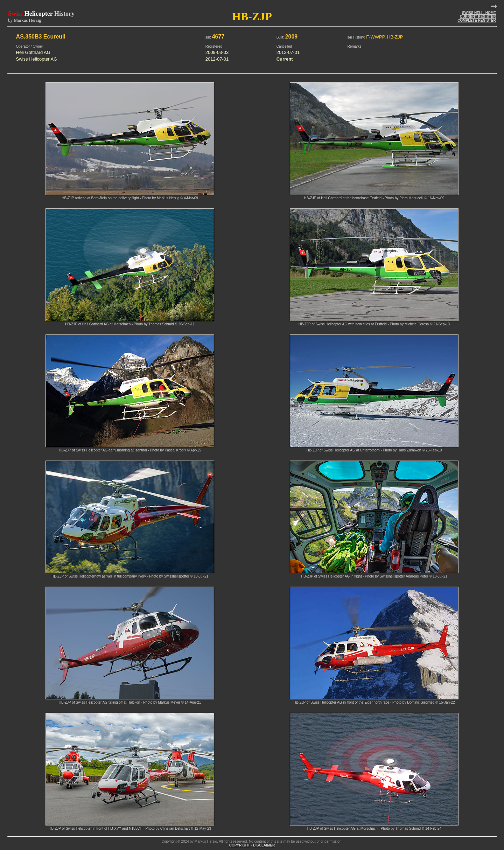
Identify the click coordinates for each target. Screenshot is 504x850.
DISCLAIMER (264, 845)
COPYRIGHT (240, 845)
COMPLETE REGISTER (477, 20)
